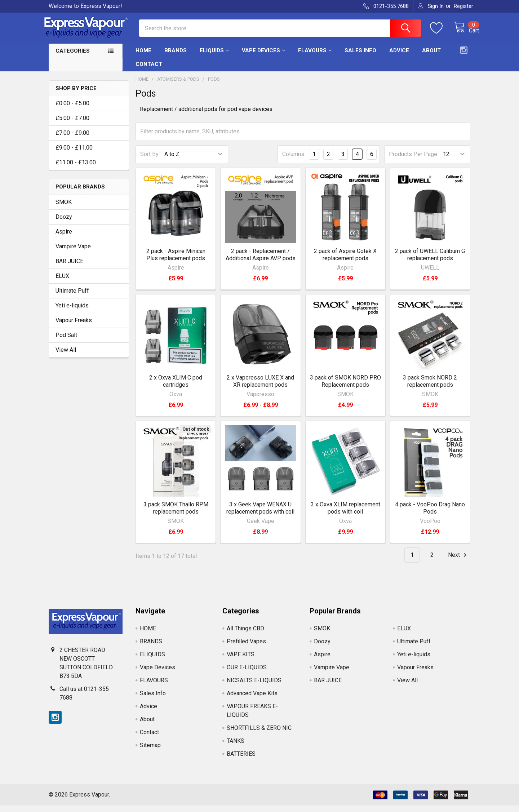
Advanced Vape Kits (252, 700)
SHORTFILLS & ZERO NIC (259, 734)
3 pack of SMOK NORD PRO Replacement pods (345, 388)
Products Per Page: (414, 161)
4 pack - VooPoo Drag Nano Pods (430, 514)
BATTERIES (241, 760)
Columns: (294, 161)
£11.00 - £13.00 (76, 169)
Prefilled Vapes (246, 648)
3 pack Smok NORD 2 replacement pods (430, 388)
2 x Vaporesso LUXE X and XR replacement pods (260, 388)
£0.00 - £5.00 (72, 110)
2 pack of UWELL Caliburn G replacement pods (430, 261)
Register (463, 6)
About (431, 57)
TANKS (236, 747)
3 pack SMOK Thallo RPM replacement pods (176, 514)
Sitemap (150, 752)
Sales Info (360, 57)
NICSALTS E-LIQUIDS (254, 687)
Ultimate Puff (72, 297)
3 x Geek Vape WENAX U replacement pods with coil (260, 514)
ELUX (62, 282)
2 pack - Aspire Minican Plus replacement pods (176, 261)
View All (66, 356)
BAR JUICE (69, 268)
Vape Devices (263, 57)
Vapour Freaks (74, 327)
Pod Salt (66, 341)
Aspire (64, 238)
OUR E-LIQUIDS (247, 674)
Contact (149, 71)
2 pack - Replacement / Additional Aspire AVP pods (261, 261)
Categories (73, 57)
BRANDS (176, 57)
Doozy (64, 223)
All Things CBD (245, 635)
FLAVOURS (315, 57)
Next (458, 562)
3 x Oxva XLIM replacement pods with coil (345, 514)
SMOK (64, 208)
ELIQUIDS (214, 57)
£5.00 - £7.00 (72, 125)
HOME (143, 57)
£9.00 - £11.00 (74, 154)
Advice (399, 57)
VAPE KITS (241, 661)
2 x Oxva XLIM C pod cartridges (176, 388)
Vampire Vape (73, 253)
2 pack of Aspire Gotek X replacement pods (345, 261)
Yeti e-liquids (72, 312)
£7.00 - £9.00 (72, 139)
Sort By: (150, 161)
